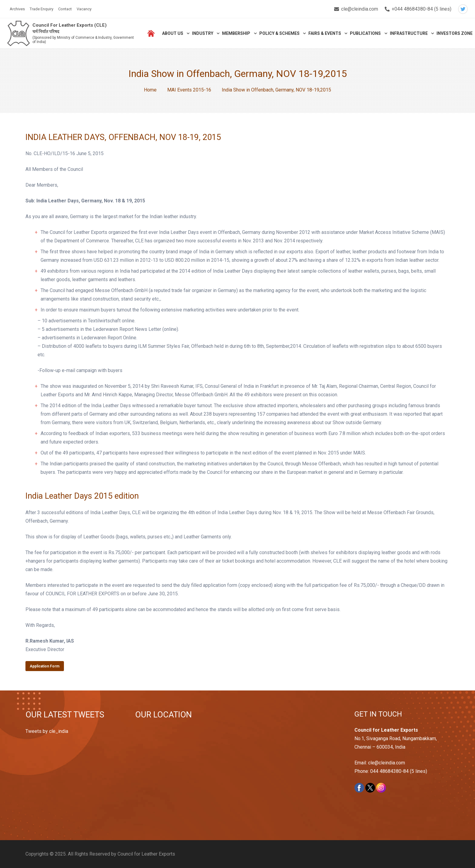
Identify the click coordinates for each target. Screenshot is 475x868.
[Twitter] (463, 9)
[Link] (19, 33)
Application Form (45, 666)
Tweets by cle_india (47, 731)
